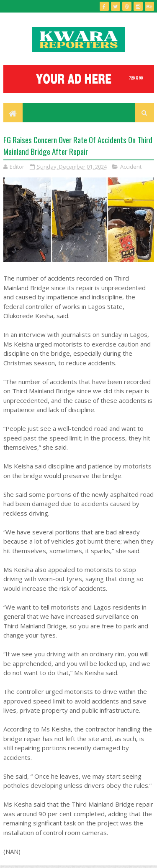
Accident (131, 167)
